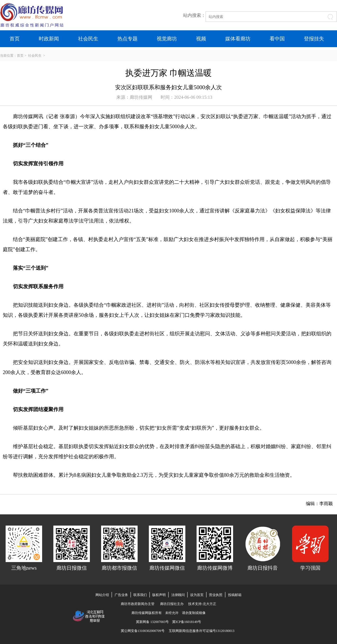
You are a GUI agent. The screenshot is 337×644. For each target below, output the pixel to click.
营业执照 (216, 595)
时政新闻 (49, 39)
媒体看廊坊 (238, 39)
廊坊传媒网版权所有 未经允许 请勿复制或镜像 (168, 613)
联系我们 (140, 595)
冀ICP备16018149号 (187, 622)
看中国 (277, 39)
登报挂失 (314, 39)
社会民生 (88, 39)
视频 (201, 39)
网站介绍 (102, 595)
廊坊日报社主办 (172, 604)
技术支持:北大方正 (202, 604)
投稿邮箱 (235, 595)
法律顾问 (178, 595)
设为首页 (197, 595)
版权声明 (159, 595)
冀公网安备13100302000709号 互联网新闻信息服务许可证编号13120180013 (176, 631)
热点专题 (127, 39)
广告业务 (121, 595)
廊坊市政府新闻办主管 (138, 604)
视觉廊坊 (167, 39)
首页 (15, 39)
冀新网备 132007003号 (154, 622)
